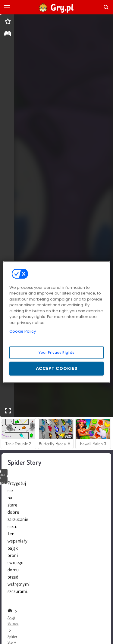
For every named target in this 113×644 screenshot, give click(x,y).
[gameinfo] (8, 34)
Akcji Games (13, 620)
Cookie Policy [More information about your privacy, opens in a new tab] (23, 331)
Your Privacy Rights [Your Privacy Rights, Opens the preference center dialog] (57, 352)
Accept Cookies (57, 368)
